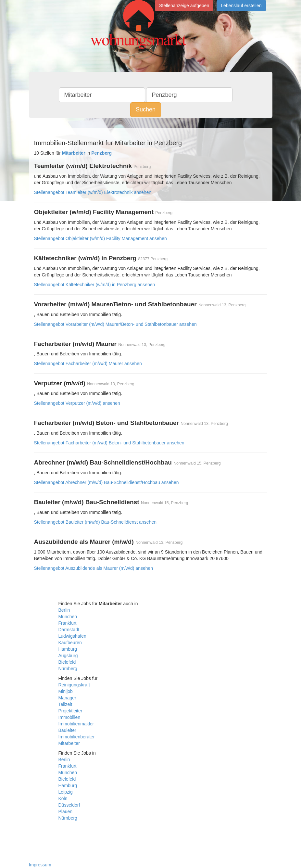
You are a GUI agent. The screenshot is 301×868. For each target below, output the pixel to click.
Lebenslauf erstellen (241, 6)
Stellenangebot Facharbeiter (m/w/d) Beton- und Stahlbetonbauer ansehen (109, 443)
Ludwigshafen (72, 636)
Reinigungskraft (74, 685)
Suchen (146, 109)
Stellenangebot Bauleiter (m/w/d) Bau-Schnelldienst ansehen (95, 522)
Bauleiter (67, 730)
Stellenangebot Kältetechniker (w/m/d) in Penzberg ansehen (95, 285)
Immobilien (69, 717)
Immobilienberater (77, 737)
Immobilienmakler (76, 724)
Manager (67, 698)
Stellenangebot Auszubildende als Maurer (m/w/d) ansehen (94, 568)
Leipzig (66, 792)
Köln (63, 798)
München (68, 617)
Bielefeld (67, 662)
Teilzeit (65, 704)
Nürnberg (68, 669)
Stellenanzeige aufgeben (184, 6)
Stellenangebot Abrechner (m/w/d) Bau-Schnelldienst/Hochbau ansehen (107, 482)
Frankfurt (68, 623)
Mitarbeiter (69, 743)
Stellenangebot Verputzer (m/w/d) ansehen (77, 403)
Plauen (66, 811)
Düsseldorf (69, 805)
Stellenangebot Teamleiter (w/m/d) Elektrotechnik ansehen (93, 192)
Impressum (40, 865)
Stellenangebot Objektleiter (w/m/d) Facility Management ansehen (100, 238)
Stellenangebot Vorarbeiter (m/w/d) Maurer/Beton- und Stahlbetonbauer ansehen (115, 324)
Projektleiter (70, 711)
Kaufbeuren (70, 643)
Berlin (64, 610)
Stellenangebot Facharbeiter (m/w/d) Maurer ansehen (88, 364)
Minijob (66, 691)
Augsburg (68, 656)
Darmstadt (69, 630)
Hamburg (68, 649)
